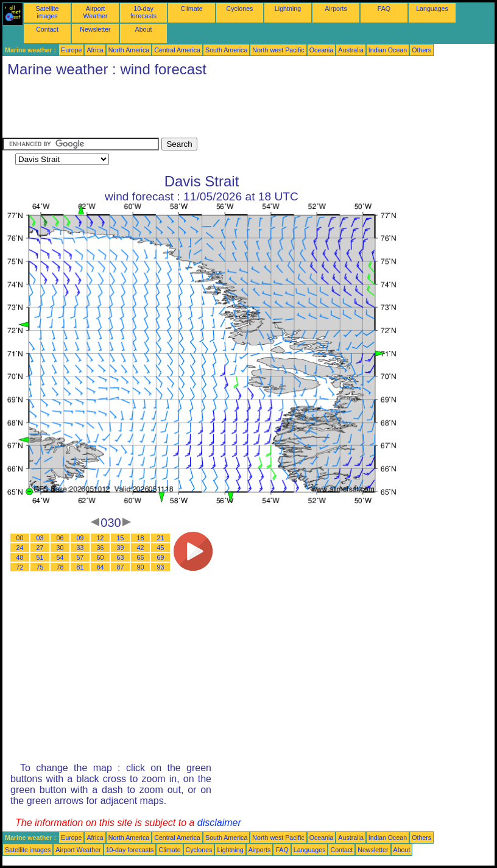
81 (80, 567)
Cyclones (240, 9)
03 (40, 538)
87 (121, 567)
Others (421, 50)
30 (60, 548)
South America (226, 50)
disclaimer (219, 823)
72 (20, 567)
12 (100, 538)
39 (121, 548)
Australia (351, 50)
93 (161, 567)
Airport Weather (95, 12)
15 (121, 538)
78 (60, 567)
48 (20, 557)
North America (129, 50)
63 (121, 557)
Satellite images (48, 12)
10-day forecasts (143, 12)
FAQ (384, 9)
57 (80, 557)
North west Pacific (278, 50)
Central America (177, 50)
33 (80, 548)
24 (20, 548)
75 (40, 567)
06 (60, 538)
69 (161, 557)
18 (141, 538)
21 (161, 538)
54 (60, 557)
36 (100, 548)
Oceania (322, 50)
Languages (432, 9)
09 (80, 538)
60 (100, 557)
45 (161, 548)
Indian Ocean (388, 50)
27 (40, 548)
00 (20, 538)
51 (40, 557)
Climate (191, 9)
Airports (336, 9)
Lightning (288, 9)
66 (141, 557)
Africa (95, 50)
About (144, 29)
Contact (47, 29)
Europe (71, 50)
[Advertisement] (224, 110)
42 (141, 548)
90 (141, 567)
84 (100, 567)
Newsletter (95, 29)
